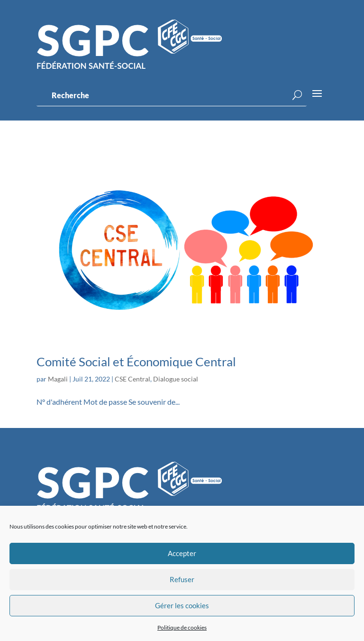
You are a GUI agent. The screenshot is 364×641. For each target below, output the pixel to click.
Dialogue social (176, 379)
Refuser (182, 579)
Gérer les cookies (182, 605)
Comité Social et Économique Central (136, 362)
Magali (58, 379)
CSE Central (132, 379)
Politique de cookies (182, 627)
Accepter (182, 553)
